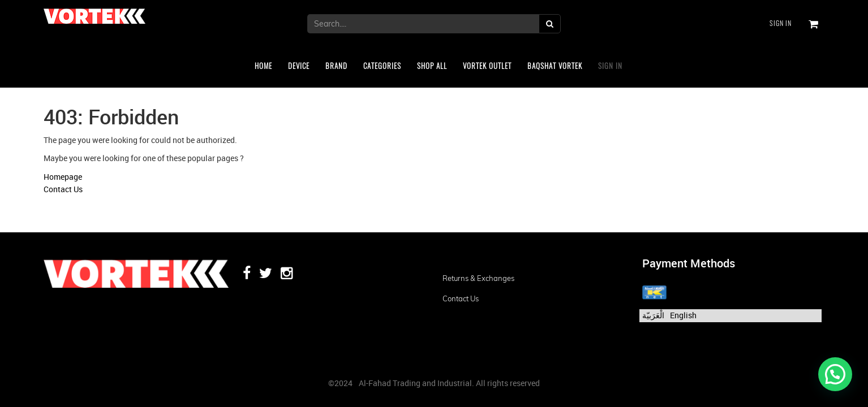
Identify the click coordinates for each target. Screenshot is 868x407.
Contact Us (63, 189)
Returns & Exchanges (478, 278)
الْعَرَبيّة (653, 315)
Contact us (461, 298)
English (683, 315)
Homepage (63, 177)
